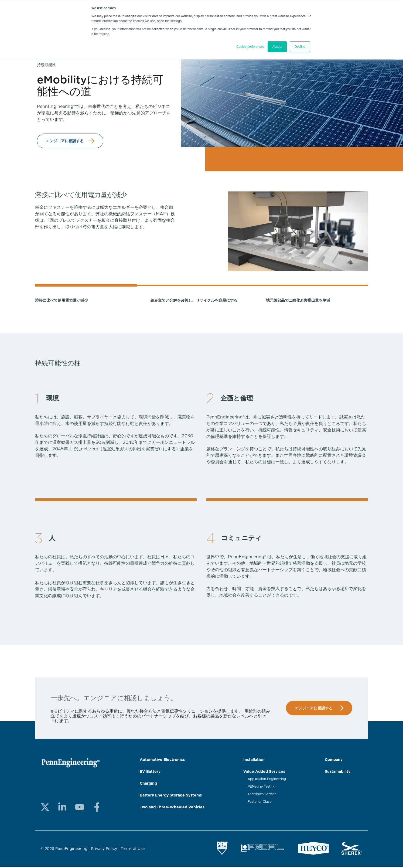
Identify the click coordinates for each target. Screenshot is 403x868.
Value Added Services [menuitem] (264, 772)
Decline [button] (300, 47)
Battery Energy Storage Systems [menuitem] (171, 796)
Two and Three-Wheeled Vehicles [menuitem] (172, 808)
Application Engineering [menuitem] (267, 780)
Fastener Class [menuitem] (259, 803)
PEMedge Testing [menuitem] (262, 788)
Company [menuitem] (334, 761)
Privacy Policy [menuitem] (104, 850)
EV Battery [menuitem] (150, 772)
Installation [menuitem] (254, 761)
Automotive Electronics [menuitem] (162, 761)
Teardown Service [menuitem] (262, 795)
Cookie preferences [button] (250, 47)
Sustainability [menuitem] (338, 772)
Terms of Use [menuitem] (133, 850)
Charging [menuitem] (148, 784)
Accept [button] (277, 47)
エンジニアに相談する (65, 141)
